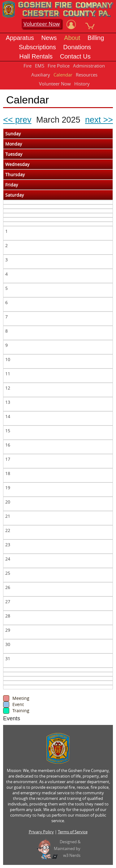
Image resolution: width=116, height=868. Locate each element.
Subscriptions (37, 47)
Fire (28, 66)
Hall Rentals (36, 56)
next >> (99, 120)
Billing (96, 38)
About (72, 38)
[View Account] (71, 24)
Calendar (63, 75)
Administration (89, 66)
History (82, 84)
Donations (77, 47)
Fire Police (59, 66)
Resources (87, 75)
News (49, 38)
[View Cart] (90, 24)
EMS (40, 66)
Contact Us (75, 56)
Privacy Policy (41, 832)
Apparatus (20, 38)
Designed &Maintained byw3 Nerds (67, 848)
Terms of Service (73, 832)
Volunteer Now (42, 24)
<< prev (17, 120)
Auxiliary (41, 75)
